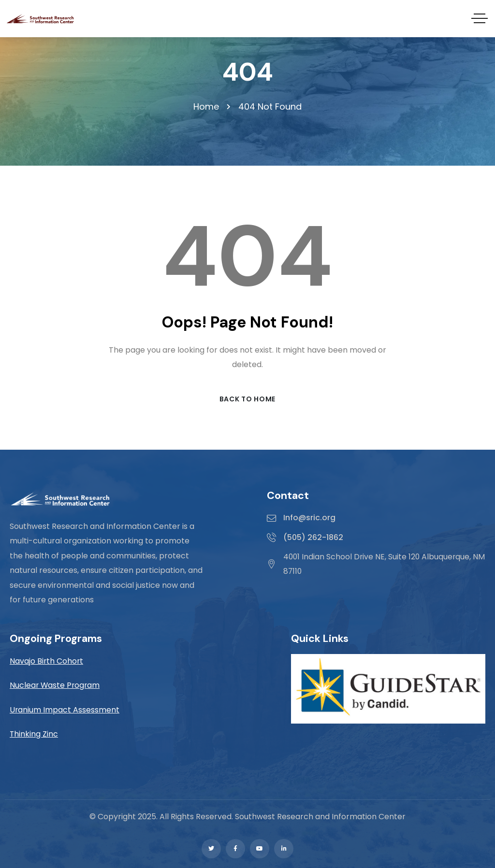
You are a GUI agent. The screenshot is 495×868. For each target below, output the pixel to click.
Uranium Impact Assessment (65, 710)
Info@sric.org (309, 518)
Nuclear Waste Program (56, 686)
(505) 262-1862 (313, 537)
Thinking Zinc (34, 734)
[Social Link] (211, 849)
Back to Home (247, 399)
